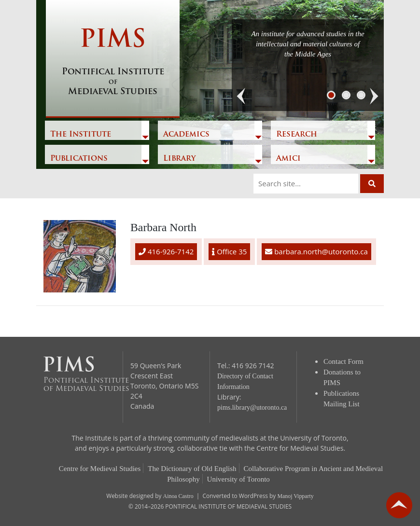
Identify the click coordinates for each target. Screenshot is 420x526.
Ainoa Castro (178, 496)
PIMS (113, 63)
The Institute (81, 135)
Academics (186, 135)
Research (297, 135)
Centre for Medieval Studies (100, 469)
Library (179, 159)
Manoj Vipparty (295, 496)
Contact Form (343, 361)
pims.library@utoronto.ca (252, 408)
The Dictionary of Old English (192, 469)
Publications (79, 159)
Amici (288, 159)
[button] (241, 97)
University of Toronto (238, 479)
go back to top (399, 505)
